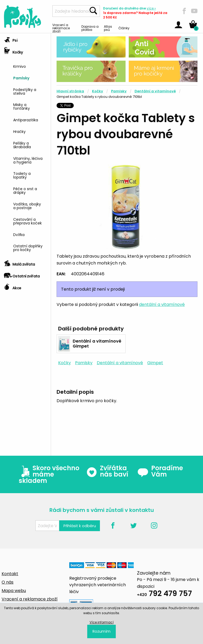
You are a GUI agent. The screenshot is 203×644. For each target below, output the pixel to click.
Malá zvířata (20, 263)
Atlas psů (108, 28)
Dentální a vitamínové (155, 91)
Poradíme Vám (160, 471)
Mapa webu (14, 591)
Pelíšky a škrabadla (22, 145)
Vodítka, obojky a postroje (27, 206)
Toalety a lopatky (22, 175)
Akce (13, 286)
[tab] (25, 39)
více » (151, 8)
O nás (8, 582)
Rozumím (101, 631)
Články (124, 28)
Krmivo (20, 66)
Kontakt (10, 574)
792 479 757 (164, 594)
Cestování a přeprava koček (27, 221)
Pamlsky (21, 78)
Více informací (102, 622)
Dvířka (19, 234)
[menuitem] (30, 66)
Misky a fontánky (22, 106)
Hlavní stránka (70, 91)
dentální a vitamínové (162, 304)
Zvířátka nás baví (107, 471)
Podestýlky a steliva (25, 91)
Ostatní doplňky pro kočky (28, 247)
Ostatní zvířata (22, 274)
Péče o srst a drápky (25, 190)
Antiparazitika (26, 120)
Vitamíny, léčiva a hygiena (28, 160)
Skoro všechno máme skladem (49, 474)
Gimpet (155, 363)
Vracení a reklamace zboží (61, 28)
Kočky (13, 51)
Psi (11, 39)
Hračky (19, 131)
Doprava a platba (90, 28)
